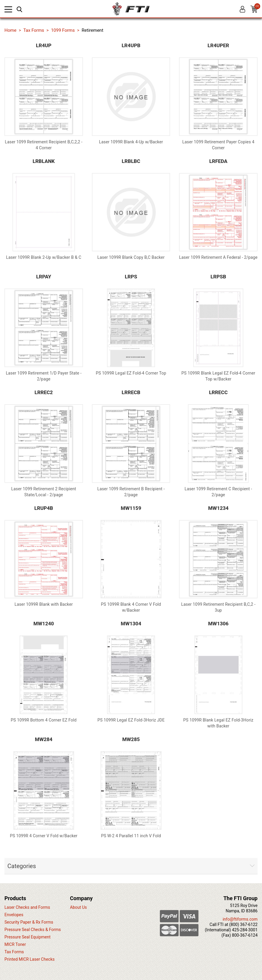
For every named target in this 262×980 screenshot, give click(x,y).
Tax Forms (14, 952)
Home (10, 30)
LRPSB (218, 277)
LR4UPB (131, 45)
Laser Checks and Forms (27, 907)
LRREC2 (44, 392)
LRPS (131, 277)
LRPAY (44, 277)
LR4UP (44, 45)
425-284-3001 (245, 930)
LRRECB (131, 392)
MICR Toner (15, 944)
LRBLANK (44, 161)
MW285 (131, 739)
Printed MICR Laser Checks (29, 959)
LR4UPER (218, 45)
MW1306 (218, 624)
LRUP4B (44, 508)
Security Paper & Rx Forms (29, 922)
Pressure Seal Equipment (28, 937)
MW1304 (131, 624)
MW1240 (44, 624)
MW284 (44, 739)
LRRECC (218, 392)
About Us (78, 907)
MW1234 (218, 508)
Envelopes (14, 915)
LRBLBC (131, 161)
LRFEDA (218, 161)
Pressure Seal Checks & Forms (33, 930)
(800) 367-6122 (243, 925)
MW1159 (131, 508)
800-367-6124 (245, 935)
